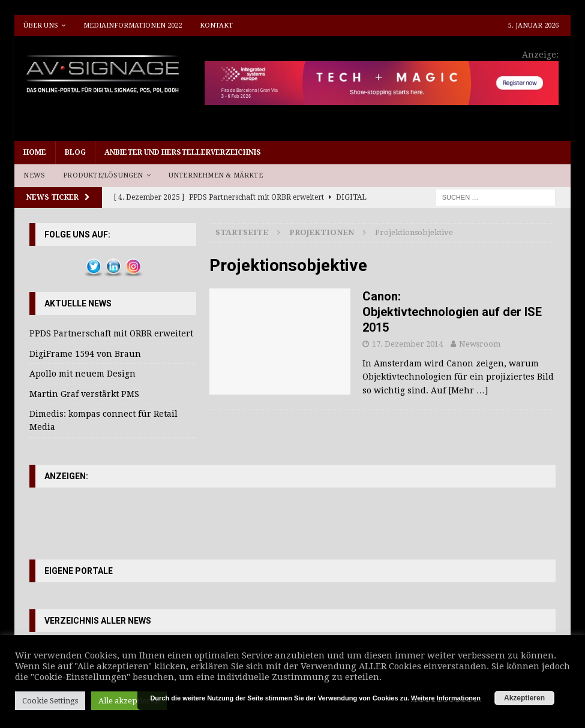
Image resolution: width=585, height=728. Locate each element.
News (34, 175)
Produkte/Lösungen (103, 175)
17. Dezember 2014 (407, 344)
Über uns (41, 25)
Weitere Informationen (446, 698)
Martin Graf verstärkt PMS (84, 394)
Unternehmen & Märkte (216, 175)
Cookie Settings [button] (50, 701)
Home (35, 152)
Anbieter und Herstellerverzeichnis (183, 152)
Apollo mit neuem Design (82, 374)
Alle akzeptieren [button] (129, 701)
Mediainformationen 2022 (133, 25)
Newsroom (480, 344)
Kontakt (216, 25)
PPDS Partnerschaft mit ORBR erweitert (111, 333)
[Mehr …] (468, 390)
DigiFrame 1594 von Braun (85, 354)
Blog (75, 152)
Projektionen (322, 232)
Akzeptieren (524, 698)
